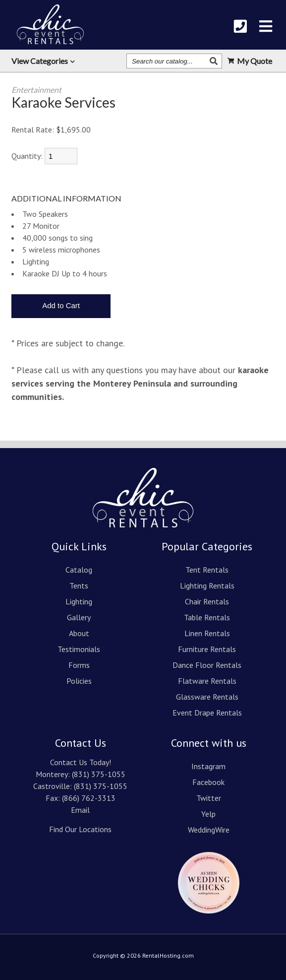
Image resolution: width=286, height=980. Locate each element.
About (79, 633)
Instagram (208, 766)
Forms (79, 665)
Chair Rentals (207, 601)
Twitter (209, 798)
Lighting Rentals (207, 586)
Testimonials (79, 649)
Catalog (79, 570)
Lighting (79, 601)
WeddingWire (209, 830)
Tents (79, 586)
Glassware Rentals (207, 697)
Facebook (208, 782)
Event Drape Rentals (207, 713)
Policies (79, 681)
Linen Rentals (207, 633)
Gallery (79, 617)
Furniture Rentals (207, 649)
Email (80, 810)
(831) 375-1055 (99, 774)
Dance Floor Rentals (207, 665)
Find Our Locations (80, 829)
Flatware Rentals (207, 681)
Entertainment (36, 90)
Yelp (208, 814)
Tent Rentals (207, 570)
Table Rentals (207, 617)
